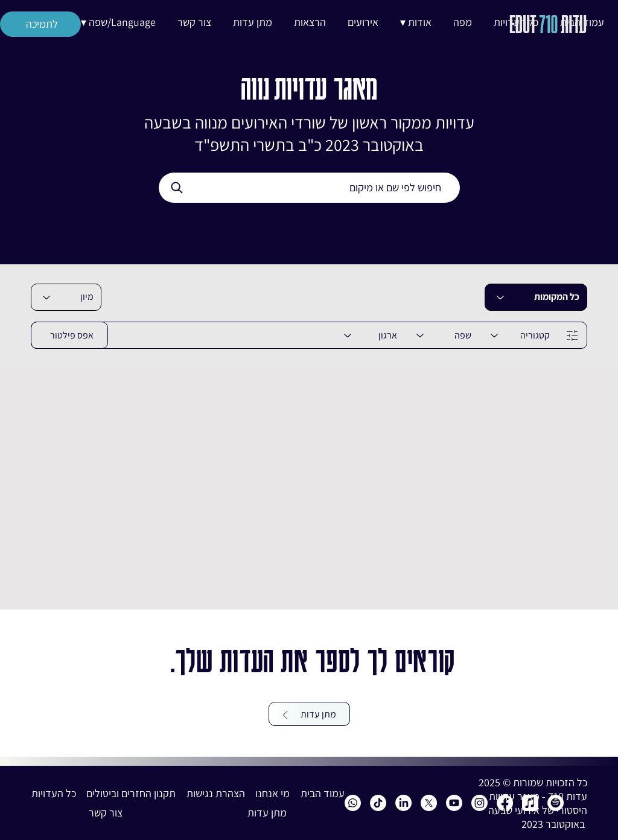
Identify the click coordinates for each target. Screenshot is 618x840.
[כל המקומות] (536, 297)
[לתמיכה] (40, 24)
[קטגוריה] (518, 335)
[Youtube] (454, 803)
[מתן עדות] (309, 714)
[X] (429, 803)
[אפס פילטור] (69, 335)
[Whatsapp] (353, 803)
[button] (416, 22)
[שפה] (441, 335)
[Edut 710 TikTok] (378, 803)
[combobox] (66, 297)
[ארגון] (368, 335)
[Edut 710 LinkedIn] (403, 803)
